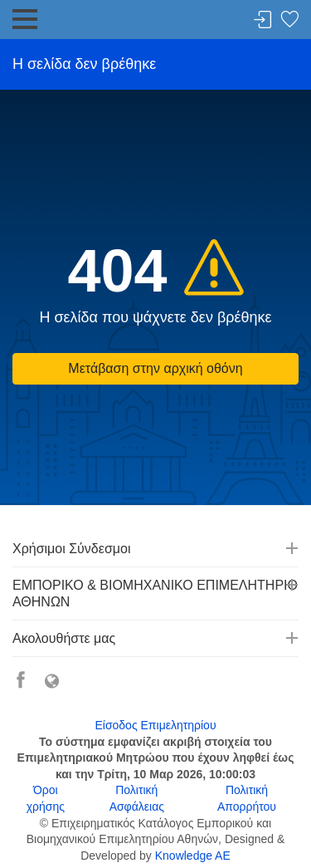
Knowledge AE (193, 856)
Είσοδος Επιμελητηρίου (155, 725)
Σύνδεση (263, 20)
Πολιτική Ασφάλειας (137, 798)
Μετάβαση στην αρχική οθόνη (155, 368)
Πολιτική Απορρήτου (247, 798)
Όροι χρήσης (46, 798)
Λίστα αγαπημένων (289, 20)
